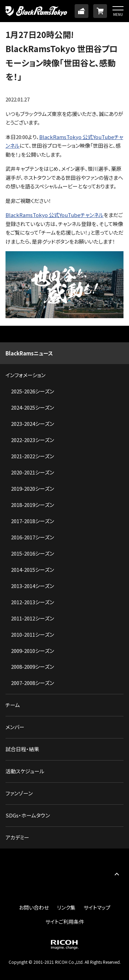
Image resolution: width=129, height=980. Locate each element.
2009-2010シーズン (33, 651)
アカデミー (17, 837)
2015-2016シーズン (33, 553)
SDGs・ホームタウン (28, 815)
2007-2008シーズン (33, 683)
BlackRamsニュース (29, 353)
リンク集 (66, 907)
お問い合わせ (34, 907)
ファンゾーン (19, 793)
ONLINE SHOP (100, 11)
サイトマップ (97, 907)
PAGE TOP (117, 874)
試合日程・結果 (22, 749)
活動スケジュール (25, 771)
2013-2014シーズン (33, 586)
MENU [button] (118, 14)
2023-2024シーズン (33, 424)
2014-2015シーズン (33, 570)
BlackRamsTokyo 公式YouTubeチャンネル (55, 215)
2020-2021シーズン (33, 472)
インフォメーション (25, 375)
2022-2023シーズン (33, 440)
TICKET (82, 11)
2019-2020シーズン (33, 488)
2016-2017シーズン (33, 537)
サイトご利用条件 (65, 922)
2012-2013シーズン (33, 602)
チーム (13, 705)
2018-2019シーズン (33, 505)
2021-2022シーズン (33, 456)
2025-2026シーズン (33, 391)
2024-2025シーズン (33, 407)
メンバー (15, 727)
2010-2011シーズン (33, 634)
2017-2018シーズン (33, 521)
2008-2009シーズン (33, 667)
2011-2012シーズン (33, 618)
